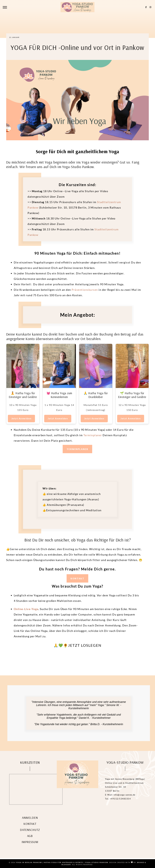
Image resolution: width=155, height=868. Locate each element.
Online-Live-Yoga (26, 609)
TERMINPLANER (77, 449)
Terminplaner (93, 435)
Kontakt (30, 828)
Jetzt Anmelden (21, 418)
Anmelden (30, 822)
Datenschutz (30, 834)
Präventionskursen (85, 290)
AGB (30, 840)
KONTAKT (77, 578)
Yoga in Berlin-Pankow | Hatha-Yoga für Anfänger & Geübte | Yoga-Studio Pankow (62, 862)
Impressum (30, 846)
